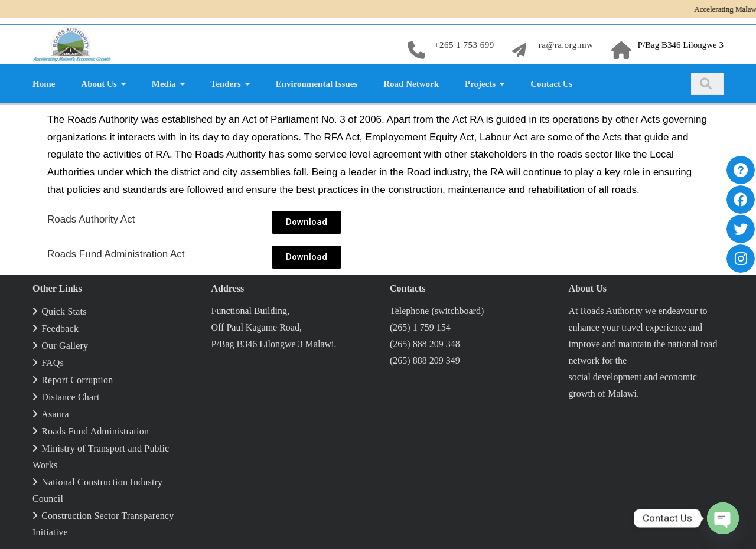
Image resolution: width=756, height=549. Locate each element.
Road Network (411, 84)
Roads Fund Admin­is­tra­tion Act (116, 254)
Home (44, 84)
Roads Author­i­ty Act (91, 219)
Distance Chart (70, 397)
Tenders (226, 84)
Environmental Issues (317, 84)
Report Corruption (77, 380)
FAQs (53, 363)
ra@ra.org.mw (566, 45)
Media (164, 84)
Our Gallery (65, 346)
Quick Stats (64, 311)
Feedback (60, 329)
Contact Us (551, 84)
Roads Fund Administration (95, 431)
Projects (480, 84)
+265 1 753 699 (464, 45)
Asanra (55, 414)
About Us (99, 84)
